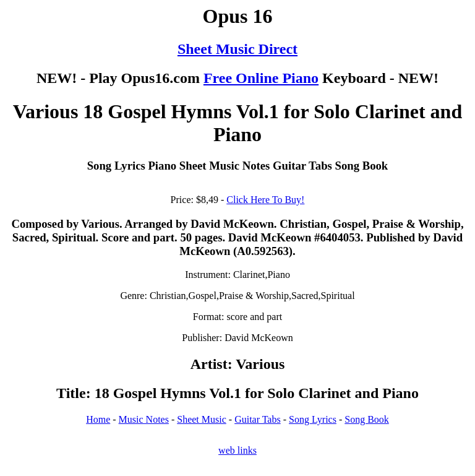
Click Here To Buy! (265, 200)
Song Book (367, 419)
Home (98, 419)
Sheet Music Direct (237, 49)
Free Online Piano (261, 78)
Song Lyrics (313, 419)
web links (237, 450)
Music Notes (144, 419)
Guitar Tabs (258, 419)
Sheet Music (202, 419)
